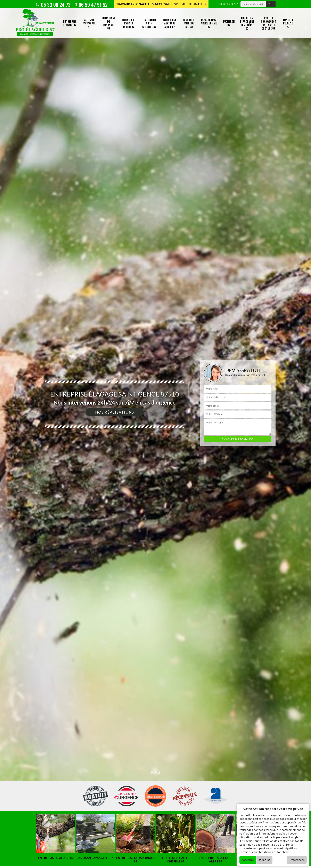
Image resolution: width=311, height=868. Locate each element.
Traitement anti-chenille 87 (149, 23)
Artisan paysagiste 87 (89, 23)
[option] (155, 434)
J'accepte (248, 860)
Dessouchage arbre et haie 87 (209, 23)
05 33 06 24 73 (53, 5)
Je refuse (264, 860)
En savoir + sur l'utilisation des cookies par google (272, 841)
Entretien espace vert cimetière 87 (247, 23)
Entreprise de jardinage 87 (109, 23)
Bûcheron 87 (229, 23)
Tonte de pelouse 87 (288, 23)
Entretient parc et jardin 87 (129, 23)
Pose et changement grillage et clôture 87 (268, 23)
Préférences (297, 860)
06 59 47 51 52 (91, 5)
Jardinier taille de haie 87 (189, 23)
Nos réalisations (115, 412)
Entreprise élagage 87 (70, 23)
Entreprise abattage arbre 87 (170, 23)
